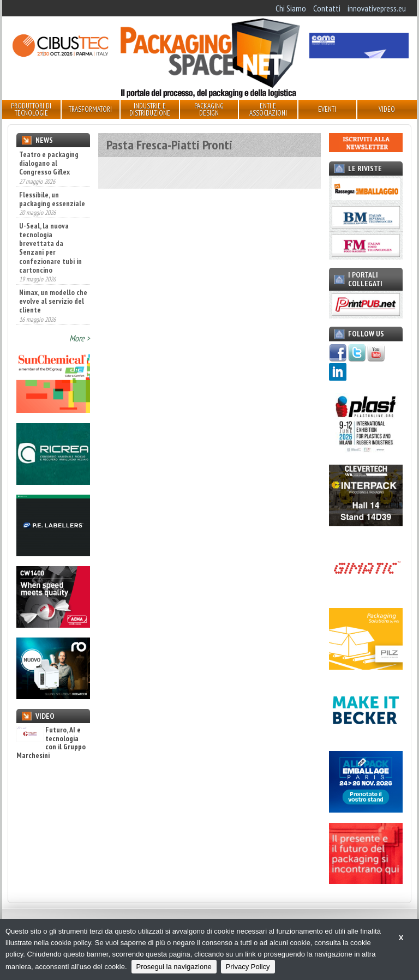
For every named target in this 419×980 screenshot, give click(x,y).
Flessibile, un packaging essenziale (52, 199)
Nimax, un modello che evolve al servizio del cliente (53, 301)
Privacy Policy (248, 967)
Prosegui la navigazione (174, 967)
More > (80, 338)
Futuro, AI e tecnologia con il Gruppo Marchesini (51, 743)
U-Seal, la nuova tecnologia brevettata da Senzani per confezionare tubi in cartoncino (50, 248)
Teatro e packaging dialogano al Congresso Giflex (49, 163)
